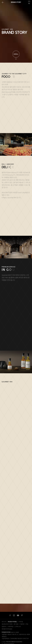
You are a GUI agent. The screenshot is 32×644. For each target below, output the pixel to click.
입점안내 (4, 626)
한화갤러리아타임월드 (7, 629)
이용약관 (22, 624)
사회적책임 (10, 626)
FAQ (27, 624)
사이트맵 (21, 622)
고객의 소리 (18, 626)
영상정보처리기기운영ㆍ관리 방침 (10, 624)
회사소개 (4, 622)
